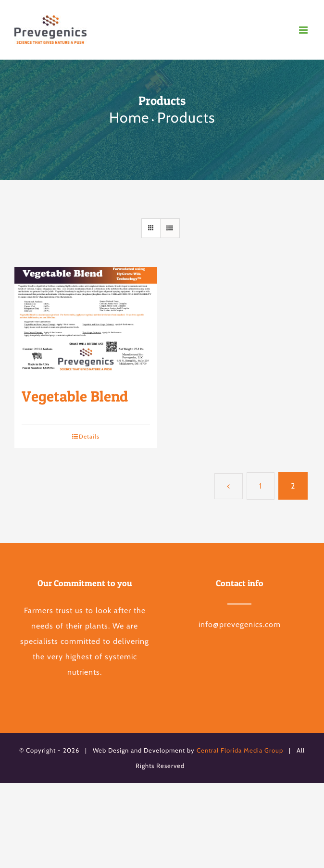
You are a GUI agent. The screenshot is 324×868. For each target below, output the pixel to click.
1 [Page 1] (261, 486)
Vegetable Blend (75, 396)
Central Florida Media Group (240, 750)
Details (89, 436)
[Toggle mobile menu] (304, 30)
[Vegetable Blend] (86, 322)
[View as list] (170, 228)
